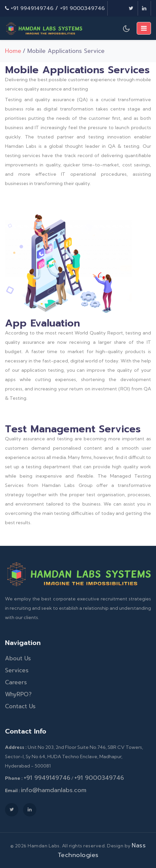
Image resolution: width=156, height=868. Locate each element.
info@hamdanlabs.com (54, 790)
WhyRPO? (18, 694)
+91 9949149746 (32, 8)
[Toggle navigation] (144, 28)
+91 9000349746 (82, 8)
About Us (18, 658)
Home (13, 51)
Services (17, 670)
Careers (16, 682)
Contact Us (20, 706)
